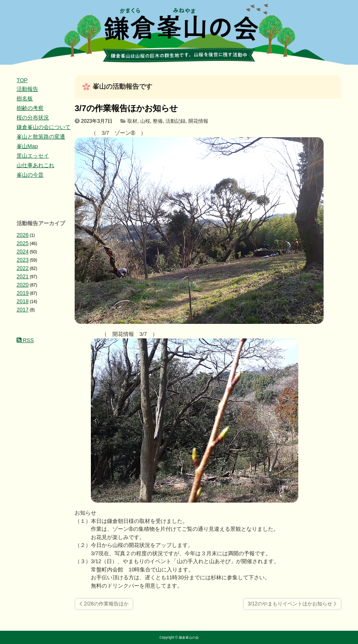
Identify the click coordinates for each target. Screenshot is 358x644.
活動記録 (175, 121)
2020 (23, 285)
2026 (23, 235)
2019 (23, 293)
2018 (23, 301)
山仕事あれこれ (35, 165)
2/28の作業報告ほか (104, 604)
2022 (23, 268)
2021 (23, 276)
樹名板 (25, 98)
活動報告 (27, 89)
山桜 (145, 121)
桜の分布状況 (33, 118)
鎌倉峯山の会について (44, 127)
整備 (158, 121)
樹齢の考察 (30, 108)
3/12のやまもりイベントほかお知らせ (292, 604)
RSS (25, 340)
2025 (23, 243)
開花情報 (198, 121)
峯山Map (27, 146)
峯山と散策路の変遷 (41, 137)
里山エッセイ (33, 156)
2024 (23, 252)
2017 (23, 310)
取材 (132, 121)
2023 (23, 260)
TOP (22, 80)
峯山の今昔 (30, 175)
